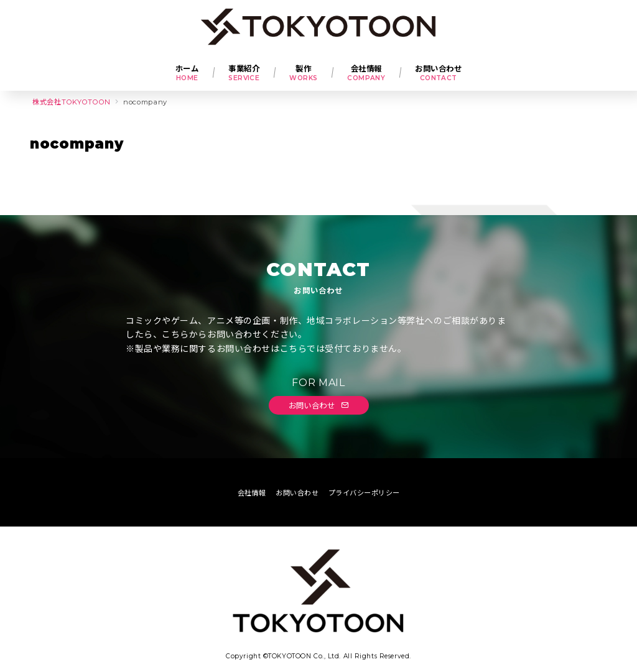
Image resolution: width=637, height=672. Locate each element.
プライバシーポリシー (364, 493)
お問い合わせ (319, 405)
